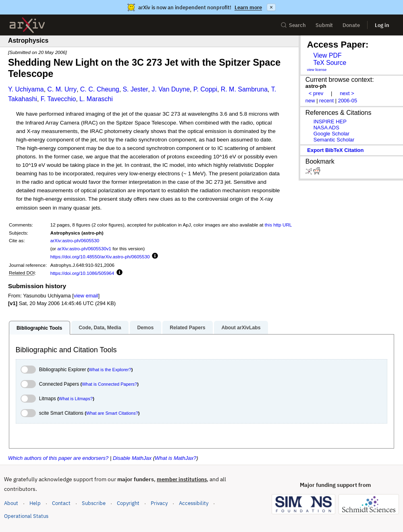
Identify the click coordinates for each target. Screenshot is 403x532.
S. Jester (135, 89)
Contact (61, 503)
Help (35, 503)
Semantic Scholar (334, 140)
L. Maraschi (96, 99)
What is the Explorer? (110, 370)
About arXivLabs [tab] (241, 328)
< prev (316, 93)
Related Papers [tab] (187, 328)
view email (86, 296)
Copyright (128, 503)
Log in (382, 25)
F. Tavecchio (58, 99)
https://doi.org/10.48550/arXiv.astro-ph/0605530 (100, 257)
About (11, 503)
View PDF (327, 55)
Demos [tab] (145, 328)
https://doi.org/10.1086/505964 (82, 273)
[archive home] (27, 25)
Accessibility (194, 503)
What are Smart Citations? (112, 413)
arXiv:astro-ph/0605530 (75, 240)
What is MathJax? (176, 458)
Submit (324, 25)
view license (317, 70)
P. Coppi (205, 89)
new (310, 101)
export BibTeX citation (335, 150)
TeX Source (330, 63)
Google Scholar (331, 134)
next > (347, 93)
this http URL (278, 225)
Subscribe (94, 503)
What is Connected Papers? (109, 384)
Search (293, 25)
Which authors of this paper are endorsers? (58, 458)
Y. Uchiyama (26, 89)
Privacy (159, 503)
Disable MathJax (132, 458)
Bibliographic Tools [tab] (39, 328)
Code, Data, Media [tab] (100, 328)
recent (326, 101)
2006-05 (348, 101)
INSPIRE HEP (330, 122)
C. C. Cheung (100, 89)
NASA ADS (326, 128)
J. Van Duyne (171, 89)
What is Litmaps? (76, 399)
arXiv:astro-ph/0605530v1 (84, 248)
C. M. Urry (62, 89)
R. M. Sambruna (244, 89)
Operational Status (26, 516)
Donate (351, 25)
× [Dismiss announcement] (271, 7)
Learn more (248, 7)
